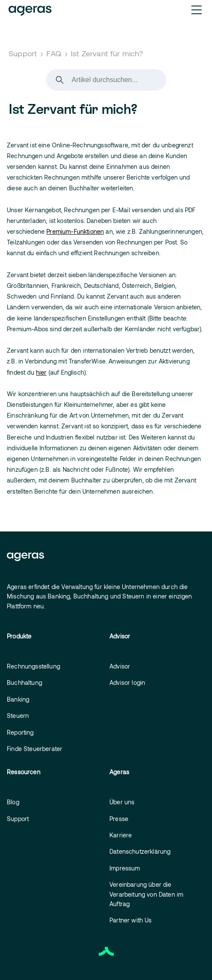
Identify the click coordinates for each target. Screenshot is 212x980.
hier (41, 372)
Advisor (120, 666)
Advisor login (127, 682)
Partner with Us (131, 920)
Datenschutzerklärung (140, 851)
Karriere (121, 835)
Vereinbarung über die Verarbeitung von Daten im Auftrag (146, 894)
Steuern (18, 716)
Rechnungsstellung (33, 666)
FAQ (54, 53)
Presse (119, 819)
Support (23, 53)
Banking (18, 699)
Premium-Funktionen (75, 231)
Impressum (125, 868)
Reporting (20, 732)
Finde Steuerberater (35, 749)
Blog (13, 802)
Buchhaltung (24, 682)
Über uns (122, 802)
